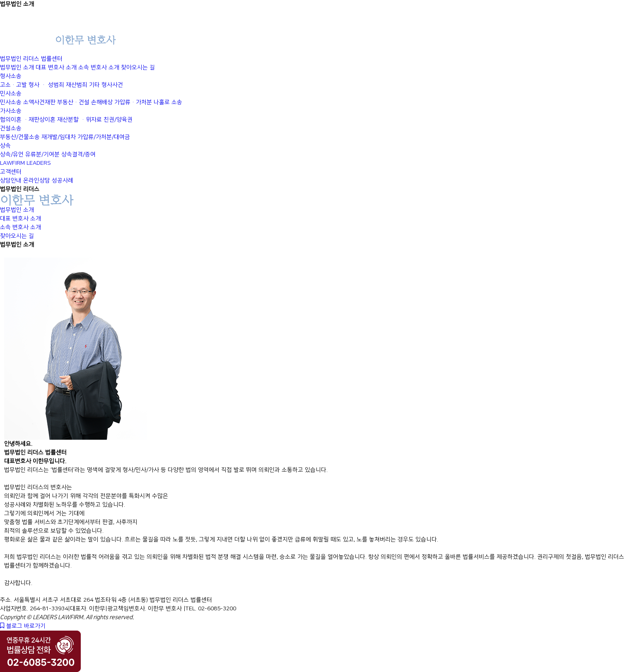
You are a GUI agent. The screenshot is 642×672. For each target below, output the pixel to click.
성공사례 (63, 181)
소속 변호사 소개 (99, 67)
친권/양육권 (118, 120)
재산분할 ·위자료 (80, 120)
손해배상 (102, 102)
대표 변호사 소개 (56, 67)
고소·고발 (13, 85)
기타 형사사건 (106, 85)
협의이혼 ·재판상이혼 (28, 120)
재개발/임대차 (59, 137)
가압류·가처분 (133, 102)
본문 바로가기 (0, 0)
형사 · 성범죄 (46, 85)
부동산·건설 (73, 102)
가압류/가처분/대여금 (104, 137)
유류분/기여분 (42, 154)
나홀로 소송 (168, 102)
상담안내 (11, 181)
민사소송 (11, 102)
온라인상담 (37, 181)
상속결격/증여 (78, 154)
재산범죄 (77, 85)
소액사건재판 (39, 102)
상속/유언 (12, 154)
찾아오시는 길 (138, 67)
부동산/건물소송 (20, 137)
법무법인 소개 (17, 67)
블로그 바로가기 (23, 626)
